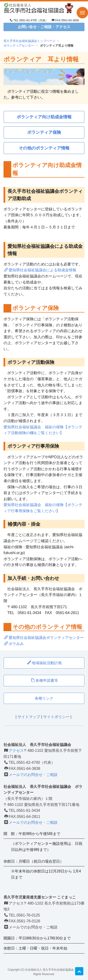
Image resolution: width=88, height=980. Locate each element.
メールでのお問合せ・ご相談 (33, 775)
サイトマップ (29, 717)
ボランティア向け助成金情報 (44, 117)
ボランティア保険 (44, 132)
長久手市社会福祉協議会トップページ (29, 41)
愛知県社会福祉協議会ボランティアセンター (44, 638)
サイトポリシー (56, 717)
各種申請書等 (44, 680)
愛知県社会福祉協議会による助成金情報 (40, 270)
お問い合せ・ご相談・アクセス (44, 27)
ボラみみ (14, 644)
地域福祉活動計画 (44, 663)
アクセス (16, 751)
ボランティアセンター (19, 46)
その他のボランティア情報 (44, 148)
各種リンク (44, 698)
